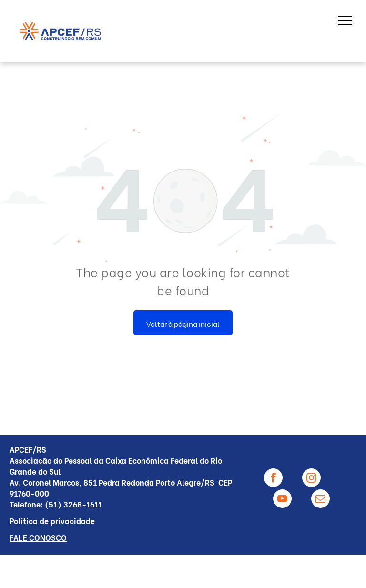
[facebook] (273, 479)
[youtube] (282, 500)
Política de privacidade (52, 521)
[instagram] (311, 479)
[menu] (345, 20)
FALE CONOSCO (38, 537)
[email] (320, 500)
